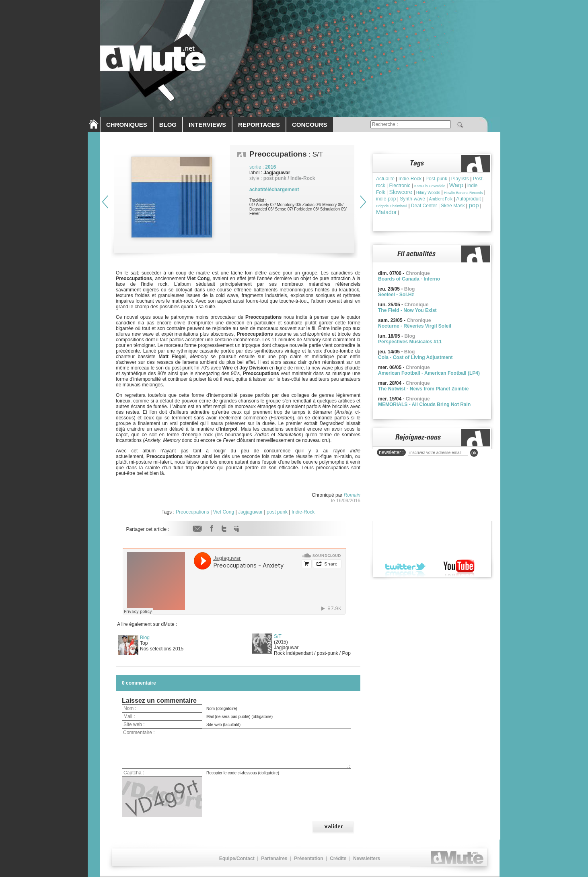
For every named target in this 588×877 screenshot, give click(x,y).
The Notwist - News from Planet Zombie (423, 389)
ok (474, 453)
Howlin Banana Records (464, 193)
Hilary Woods (428, 193)
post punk (277, 512)
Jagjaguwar (250, 512)
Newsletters (367, 858)
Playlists (460, 179)
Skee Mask (453, 206)
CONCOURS (310, 125)
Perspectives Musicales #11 (410, 342)
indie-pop (386, 199)
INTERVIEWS (207, 125)
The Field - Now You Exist (407, 310)
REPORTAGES (259, 125)
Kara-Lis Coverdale (430, 186)
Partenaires (274, 858)
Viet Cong (224, 512)
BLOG (168, 125)
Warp (456, 185)
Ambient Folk (441, 199)
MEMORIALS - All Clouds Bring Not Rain (424, 404)
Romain (352, 495)
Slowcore (401, 192)
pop (474, 205)
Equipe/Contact (237, 858)
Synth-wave (412, 199)
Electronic (400, 186)
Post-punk (436, 179)
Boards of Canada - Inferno (409, 279)
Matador (386, 212)
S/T (278, 636)
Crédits (338, 858)
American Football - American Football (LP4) (429, 373)
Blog (145, 638)
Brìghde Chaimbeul (392, 206)
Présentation (309, 858)
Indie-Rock (303, 512)
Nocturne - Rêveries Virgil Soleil (415, 326)
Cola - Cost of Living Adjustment (415, 357)
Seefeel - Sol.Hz (396, 295)
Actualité (385, 179)
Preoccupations (192, 512)
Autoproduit (468, 199)
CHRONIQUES (127, 125)
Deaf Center (424, 206)
